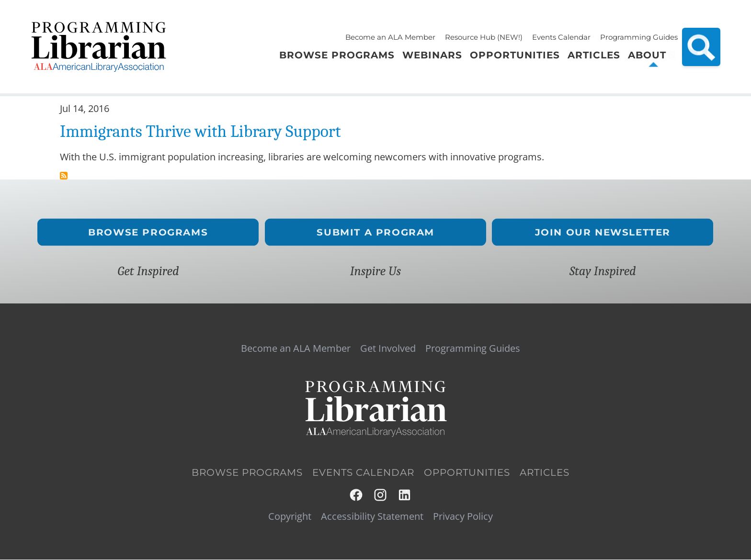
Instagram (381, 495)
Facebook (357, 495)
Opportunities (467, 472)
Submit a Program (375, 232)
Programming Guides (639, 37)
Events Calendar (561, 37)
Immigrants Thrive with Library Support (200, 131)
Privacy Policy (463, 516)
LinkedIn (405, 495)
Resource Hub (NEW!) (484, 37)
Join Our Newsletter (603, 232)
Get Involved (388, 348)
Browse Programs (148, 232)
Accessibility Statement (372, 516)
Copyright (290, 516)
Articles (545, 472)
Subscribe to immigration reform (64, 176)
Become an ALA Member (390, 37)
